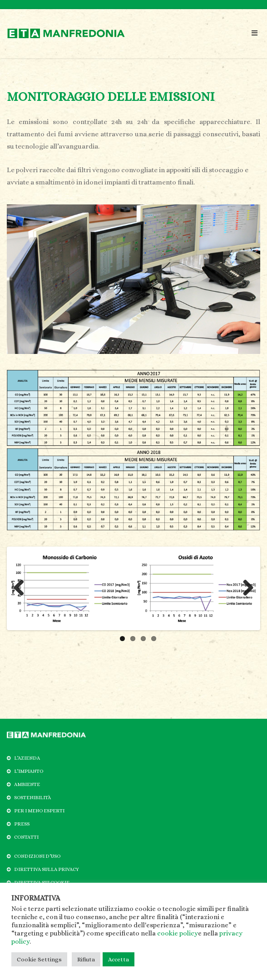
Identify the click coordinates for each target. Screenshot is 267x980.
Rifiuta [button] (86, 959)
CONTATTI (26, 837)
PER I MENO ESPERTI (39, 811)
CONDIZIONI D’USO (37, 856)
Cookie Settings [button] (39, 959)
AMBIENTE (27, 784)
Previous (22, 588)
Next (245, 588)
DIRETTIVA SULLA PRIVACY (47, 869)
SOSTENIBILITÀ (32, 798)
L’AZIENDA (27, 758)
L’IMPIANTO (29, 771)
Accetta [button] (119, 959)
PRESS (22, 824)
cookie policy (178, 933)
